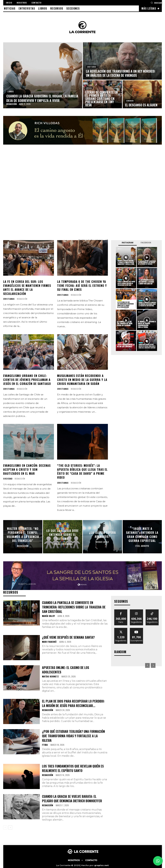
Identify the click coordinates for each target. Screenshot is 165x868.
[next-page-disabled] (153, 665)
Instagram (128, 243)
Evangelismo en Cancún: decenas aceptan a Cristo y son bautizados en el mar (27, 469)
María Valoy (48, 616)
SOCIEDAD (8, 479)
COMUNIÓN (130, 101)
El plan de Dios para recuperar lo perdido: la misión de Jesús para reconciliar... (73, 703)
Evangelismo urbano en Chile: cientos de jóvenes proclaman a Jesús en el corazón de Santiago (27, 380)
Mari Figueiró (49, 642)
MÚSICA (89, 88)
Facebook (146, 243)
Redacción (22, 299)
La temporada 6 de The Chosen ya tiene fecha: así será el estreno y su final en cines (82, 286)
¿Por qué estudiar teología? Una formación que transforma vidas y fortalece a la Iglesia (73, 736)
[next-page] (10, 827)
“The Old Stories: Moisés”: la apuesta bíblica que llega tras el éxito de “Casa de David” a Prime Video (82, 472)
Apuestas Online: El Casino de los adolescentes (66, 670)
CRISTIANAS (9, 299)
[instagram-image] (126, 257)
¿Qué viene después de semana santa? (68, 637)
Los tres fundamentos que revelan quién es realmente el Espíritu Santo (73, 768)
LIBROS (11, 91)
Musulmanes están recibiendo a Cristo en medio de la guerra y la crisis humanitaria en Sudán (82, 380)
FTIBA (45, 745)
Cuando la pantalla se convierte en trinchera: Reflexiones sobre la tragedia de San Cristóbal (74, 607)
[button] (156, 3)
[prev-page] (5, 827)
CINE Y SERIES (92, 67)
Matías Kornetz (50, 676)
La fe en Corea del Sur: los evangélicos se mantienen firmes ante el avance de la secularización (27, 288)
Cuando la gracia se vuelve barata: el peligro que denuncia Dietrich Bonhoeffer (72, 799)
